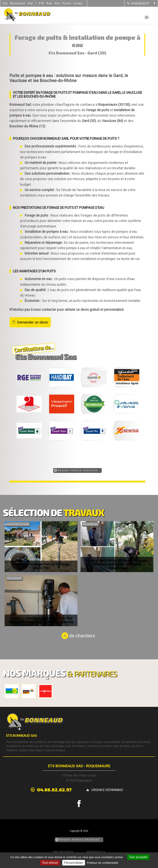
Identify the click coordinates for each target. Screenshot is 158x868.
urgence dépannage (107, 790)
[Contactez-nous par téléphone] (138, 3)
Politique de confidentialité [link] (103, 863)
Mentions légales (63, 852)
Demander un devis (32, 322)
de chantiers (82, 636)
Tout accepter (138, 857)
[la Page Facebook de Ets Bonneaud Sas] (152, 4)
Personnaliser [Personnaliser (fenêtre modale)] (74, 863)
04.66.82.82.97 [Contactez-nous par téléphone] (54, 790)
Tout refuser (50, 863)
